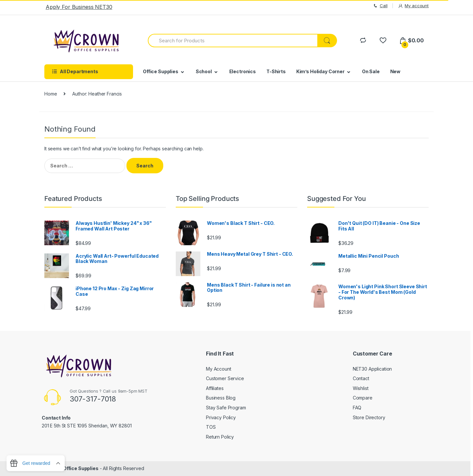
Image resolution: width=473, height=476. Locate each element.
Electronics (243, 71)
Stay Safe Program (226, 408)
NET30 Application (372, 369)
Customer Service (225, 378)
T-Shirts (276, 71)
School (204, 71)
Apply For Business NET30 (79, 7)
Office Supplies (161, 71)
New (395, 71)
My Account (219, 369)
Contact (361, 378)
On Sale (371, 71)
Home (51, 94)
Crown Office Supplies (73, 468)
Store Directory (369, 417)
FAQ (357, 408)
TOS (211, 427)
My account (413, 6)
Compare (363, 398)
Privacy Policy (221, 417)
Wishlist (361, 388)
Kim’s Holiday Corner (320, 71)
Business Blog (221, 398)
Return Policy (220, 437)
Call (380, 6)
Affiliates (215, 388)
